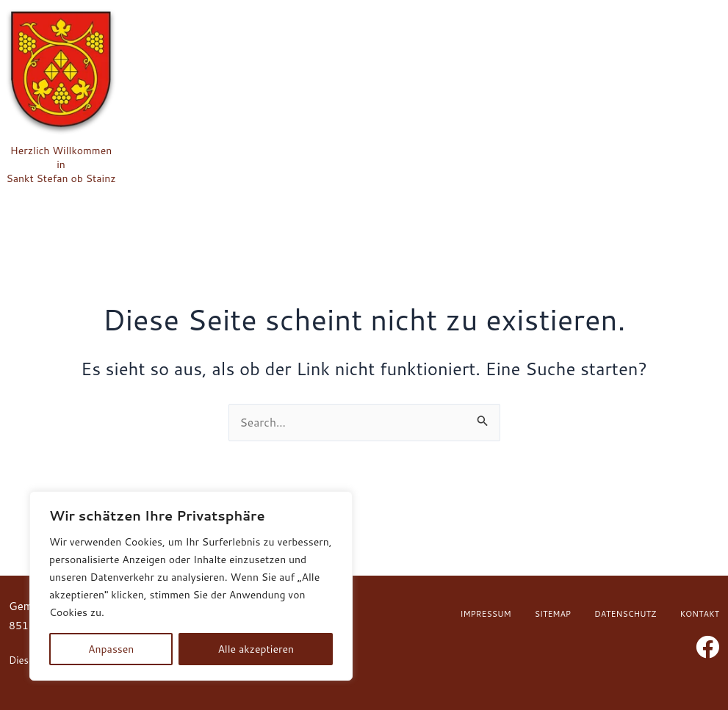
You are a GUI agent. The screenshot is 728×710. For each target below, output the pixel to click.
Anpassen (111, 649)
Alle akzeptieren (256, 649)
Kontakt (699, 614)
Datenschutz (625, 614)
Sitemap (553, 614)
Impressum (486, 614)
